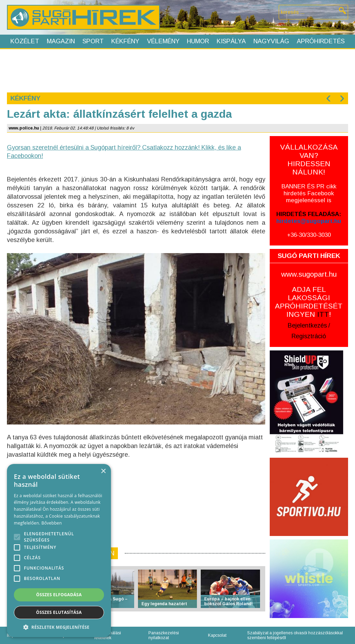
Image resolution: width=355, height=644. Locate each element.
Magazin (61, 41)
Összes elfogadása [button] (59, 595)
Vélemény (163, 41)
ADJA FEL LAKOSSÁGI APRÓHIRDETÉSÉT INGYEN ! (309, 302)
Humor (198, 41)
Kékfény (125, 41)
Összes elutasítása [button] (59, 612)
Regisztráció (309, 336)
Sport (93, 41)
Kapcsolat (217, 635)
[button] (59, 627)
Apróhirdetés (321, 41)
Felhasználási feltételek (108, 635)
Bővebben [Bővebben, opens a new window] (51, 523)
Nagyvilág (271, 41)
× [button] (103, 471)
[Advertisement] (177, 70)
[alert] (59, 551)
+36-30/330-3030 (309, 235)
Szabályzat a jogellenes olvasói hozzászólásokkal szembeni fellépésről (295, 635)
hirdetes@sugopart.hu (309, 221)
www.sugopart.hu (309, 274)
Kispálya (231, 41)
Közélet (25, 41)
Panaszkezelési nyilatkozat (164, 635)
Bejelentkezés (307, 325)
